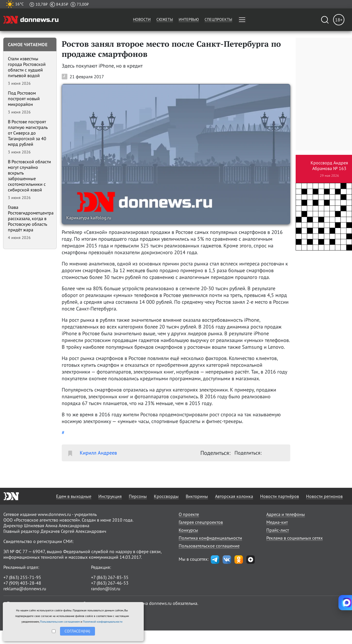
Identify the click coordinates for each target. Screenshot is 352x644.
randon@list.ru (106, 589)
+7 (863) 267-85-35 (110, 577)
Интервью (189, 19)
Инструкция (110, 496)
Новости (142, 19)
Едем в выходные (74, 496)
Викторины (197, 496)
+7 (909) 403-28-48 (22, 583)
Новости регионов (324, 496)
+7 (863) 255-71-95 (22, 577)
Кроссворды (166, 496)
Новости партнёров (280, 496)
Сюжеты (165, 19)
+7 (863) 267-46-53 (110, 583)
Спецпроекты (218, 19)
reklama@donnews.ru (25, 589)
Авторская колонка (234, 496)
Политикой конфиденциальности (103, 622)
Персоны (138, 496)
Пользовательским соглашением (60, 622)
